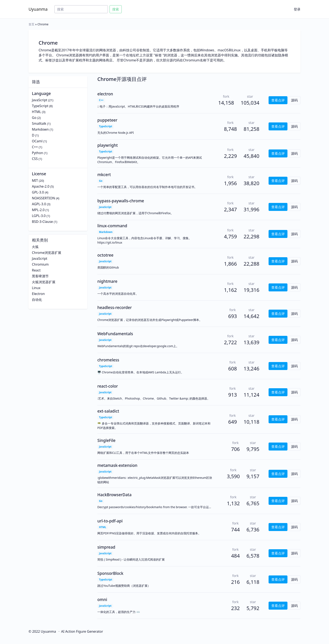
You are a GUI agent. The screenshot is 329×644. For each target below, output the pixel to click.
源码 (294, 100)
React (36, 270)
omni (102, 600)
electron (105, 94)
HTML (37, 112)
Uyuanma (38, 9)
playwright (108, 145)
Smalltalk (39, 123)
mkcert (104, 175)
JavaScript (40, 100)
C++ (35, 147)
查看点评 (278, 100)
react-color (108, 386)
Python (37, 153)
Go (34, 118)
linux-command (112, 226)
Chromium (40, 264)
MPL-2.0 (38, 210)
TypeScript (40, 106)
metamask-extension (117, 465)
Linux (36, 288)
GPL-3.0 (38, 192)
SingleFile (106, 440)
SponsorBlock (110, 573)
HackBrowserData (114, 495)
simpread (106, 547)
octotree (105, 255)
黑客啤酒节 (40, 276)
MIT (35, 180)
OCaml (37, 141)
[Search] (81, 9)
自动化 (37, 300)
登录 (297, 9)
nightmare (107, 281)
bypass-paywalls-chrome (121, 201)
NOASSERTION (43, 198)
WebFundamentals (115, 334)
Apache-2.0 (41, 186)
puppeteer (107, 120)
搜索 (116, 9)
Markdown (40, 129)
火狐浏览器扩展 (44, 282)
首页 (31, 24)
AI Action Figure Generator (82, 631)
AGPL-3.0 (39, 204)
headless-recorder (115, 308)
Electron (38, 294)
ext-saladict (108, 411)
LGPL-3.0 (39, 216)
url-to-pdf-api (110, 521)
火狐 (35, 247)
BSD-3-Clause (42, 222)
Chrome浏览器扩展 (47, 253)
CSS (35, 159)
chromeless (108, 360)
